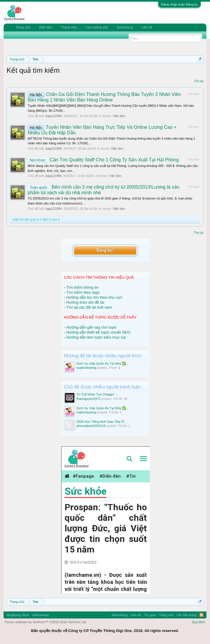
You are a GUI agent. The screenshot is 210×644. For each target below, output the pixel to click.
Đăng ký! (105, 250)
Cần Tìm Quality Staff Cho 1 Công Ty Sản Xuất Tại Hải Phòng (103, 160)
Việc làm (119, 116)
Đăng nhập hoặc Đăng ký (179, 4)
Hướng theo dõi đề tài (85, 302)
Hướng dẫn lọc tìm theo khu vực (94, 297)
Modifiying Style (18, 615)
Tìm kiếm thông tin (82, 287)
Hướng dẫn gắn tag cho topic (92, 327)
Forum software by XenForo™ (46, 622)
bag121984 (54, 116)
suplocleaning (86, 368)
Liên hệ (147, 27)
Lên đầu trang (187, 615)
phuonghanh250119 (91, 426)
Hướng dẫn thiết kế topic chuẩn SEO (98, 332)
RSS (201, 615)
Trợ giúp (150, 615)
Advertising (125, 27)
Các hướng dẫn (97, 27)
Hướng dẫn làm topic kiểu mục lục (96, 337)
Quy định (198, 622)
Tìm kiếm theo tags (83, 292)
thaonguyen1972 (89, 399)
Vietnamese (41, 615)
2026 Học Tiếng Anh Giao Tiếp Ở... (102, 422)
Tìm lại (199, 81)
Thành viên (69, 27)
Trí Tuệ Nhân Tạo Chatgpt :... (98, 394)
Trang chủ (23, 27)
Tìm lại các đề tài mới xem (89, 307)
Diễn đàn (46, 27)
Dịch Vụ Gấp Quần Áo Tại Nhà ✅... (103, 364)
